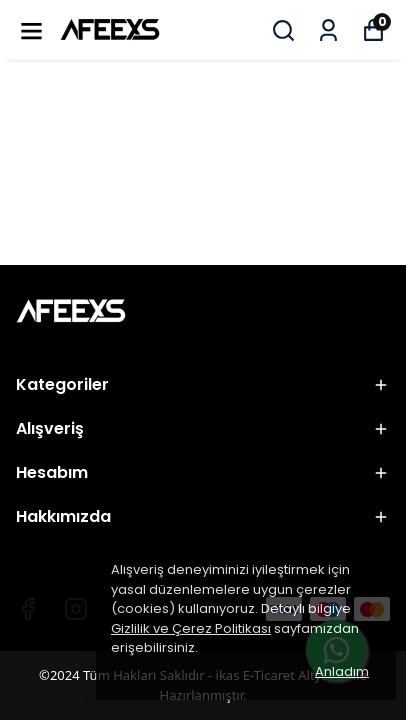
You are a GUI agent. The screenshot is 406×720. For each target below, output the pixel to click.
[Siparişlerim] (328, 30)
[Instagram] (76, 609)
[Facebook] (28, 609)
